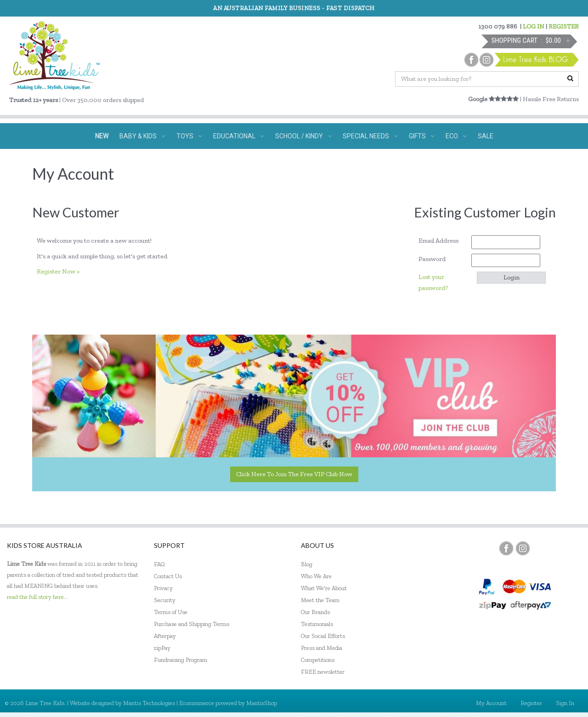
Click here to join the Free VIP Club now (294, 474)
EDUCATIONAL (239, 136)
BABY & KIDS (142, 136)
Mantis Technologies (149, 703)
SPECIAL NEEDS (370, 136)
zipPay (162, 648)
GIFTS (422, 136)
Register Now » (58, 271)
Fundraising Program (181, 660)
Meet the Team (320, 600)
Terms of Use (171, 612)
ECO (456, 136)
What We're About (324, 588)
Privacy (163, 588)
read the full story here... (37, 597)
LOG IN (534, 26)
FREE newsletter (323, 672)
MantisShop (262, 703)
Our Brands (315, 612)
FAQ (159, 564)
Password (435, 259)
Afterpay (165, 636)
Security (165, 600)
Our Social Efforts (323, 636)
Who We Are (316, 576)
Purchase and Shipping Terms (192, 624)
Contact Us (168, 576)
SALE (486, 136)
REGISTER (564, 26)
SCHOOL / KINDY (303, 136)
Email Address (442, 241)
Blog (307, 564)
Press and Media (322, 648)
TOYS (189, 136)
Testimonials (317, 624)
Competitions (318, 660)
